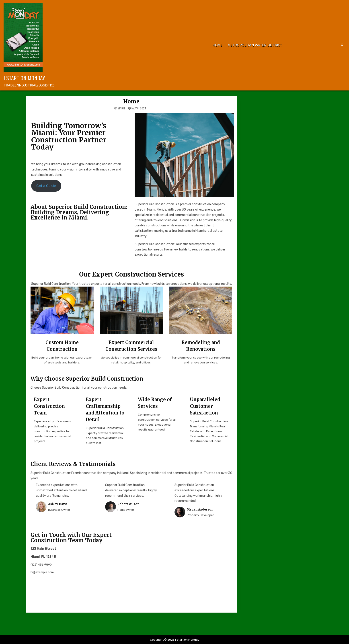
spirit (121, 108)
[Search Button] (342, 45)
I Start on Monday (24, 78)
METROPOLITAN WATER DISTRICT (255, 45)
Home (218, 45)
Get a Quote (46, 186)
